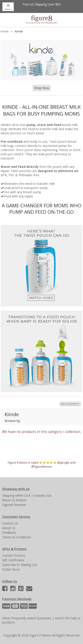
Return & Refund (14, 500)
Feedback (9, 533)
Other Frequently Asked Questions (27, 618)
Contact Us (10, 523)
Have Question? (70, 403)
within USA (23, 495)
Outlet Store (11, 569)
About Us (9, 528)
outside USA (43, 495)
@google (63, 462)
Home (5, 31)
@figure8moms (42, 466)
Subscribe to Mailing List (20, 565)
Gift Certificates (13, 560)
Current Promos (14, 555)
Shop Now (42, 88)
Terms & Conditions (17, 537)
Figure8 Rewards (14, 505)
